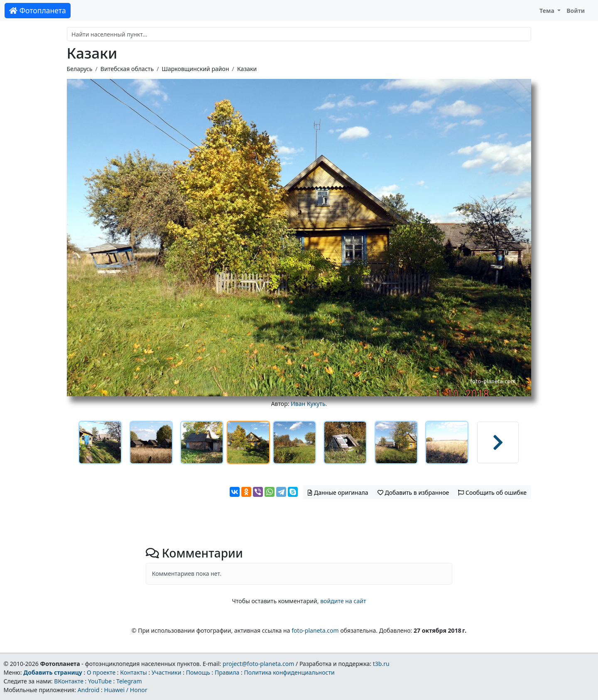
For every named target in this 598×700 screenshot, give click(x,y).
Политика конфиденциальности (289, 672)
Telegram (129, 681)
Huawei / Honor (125, 690)
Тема (548, 11)
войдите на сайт (343, 601)
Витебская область (127, 69)
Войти (576, 11)
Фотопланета (38, 10)
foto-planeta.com (315, 630)
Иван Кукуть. (309, 404)
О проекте (101, 672)
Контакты (134, 672)
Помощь (198, 672)
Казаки (247, 69)
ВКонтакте (69, 681)
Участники (167, 672)
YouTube (100, 681)
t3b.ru (381, 664)
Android (89, 690)
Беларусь (80, 69)
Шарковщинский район (195, 69)
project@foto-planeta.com (258, 664)
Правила (227, 672)
